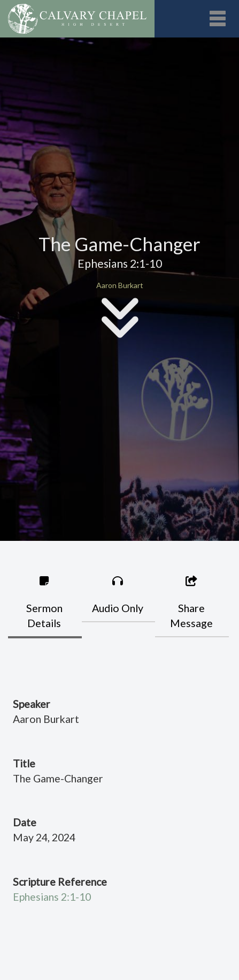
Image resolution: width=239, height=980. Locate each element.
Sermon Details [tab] (44, 602)
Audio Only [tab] (118, 595)
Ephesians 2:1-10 (52, 897)
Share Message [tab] (191, 602)
